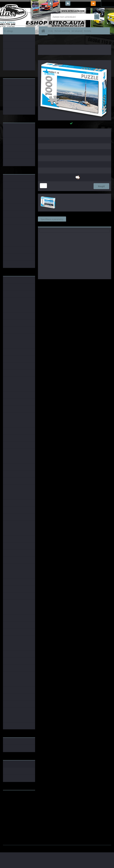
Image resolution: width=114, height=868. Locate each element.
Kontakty (88, 31)
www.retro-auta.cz (12, 797)
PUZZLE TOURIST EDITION (56, 41)
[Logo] (22, 17)
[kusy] (43, 186)
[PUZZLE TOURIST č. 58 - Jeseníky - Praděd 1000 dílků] (75, 61)
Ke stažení (46, 224)
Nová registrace (79, 3)
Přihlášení (59, 3)
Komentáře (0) (101, 219)
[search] (97, 17)
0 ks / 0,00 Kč (103, 2)
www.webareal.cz (32, 847)
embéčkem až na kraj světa (16, 804)
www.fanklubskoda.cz (14, 799)
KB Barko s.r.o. (85, 283)
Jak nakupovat (77, 31)
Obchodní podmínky (62, 31)
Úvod (42, 41)
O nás (51, 31)
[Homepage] (44, 31)
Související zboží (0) (79, 219)
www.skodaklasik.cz (13, 801)
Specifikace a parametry (52, 219)
